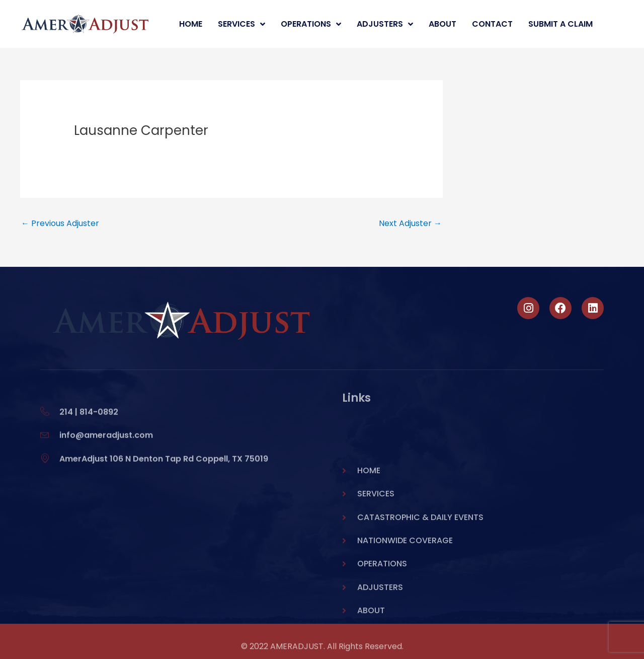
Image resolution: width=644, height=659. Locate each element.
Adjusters (385, 24)
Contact (492, 24)
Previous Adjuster (60, 223)
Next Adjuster (410, 223)
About (442, 24)
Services (242, 24)
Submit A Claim (560, 24)
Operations (311, 24)
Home (191, 24)
